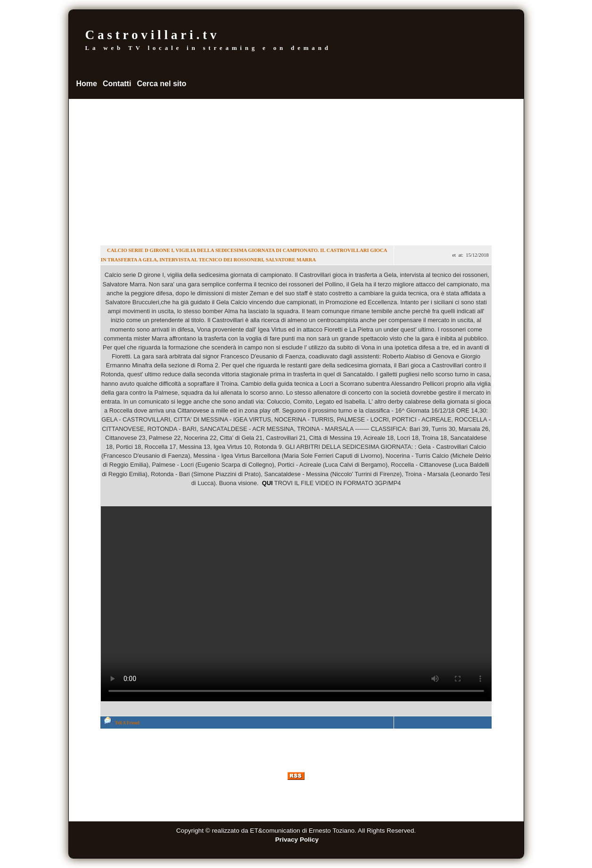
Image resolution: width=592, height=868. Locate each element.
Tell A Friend (127, 723)
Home (87, 84)
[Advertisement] (296, 170)
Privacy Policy (297, 840)
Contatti (117, 84)
